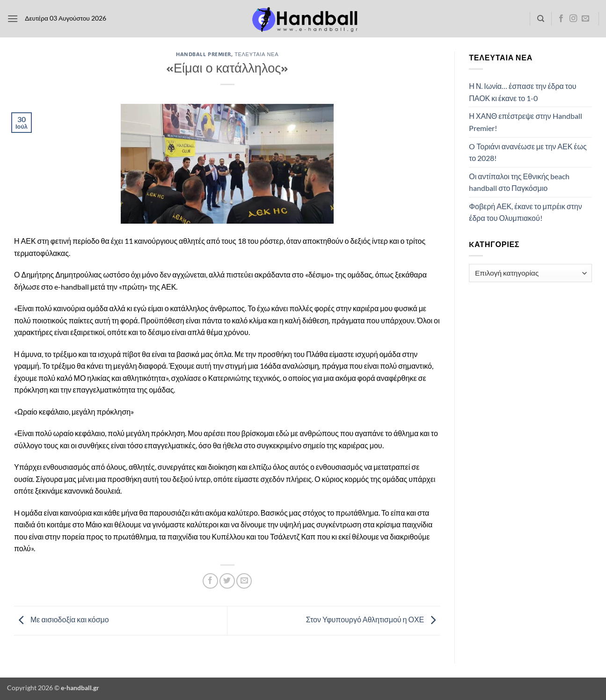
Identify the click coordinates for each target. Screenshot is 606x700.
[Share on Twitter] (227, 581)
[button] (13, 18)
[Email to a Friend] (244, 581)
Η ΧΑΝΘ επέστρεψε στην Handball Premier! (525, 122)
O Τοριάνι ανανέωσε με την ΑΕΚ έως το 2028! (528, 152)
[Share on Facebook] (210, 581)
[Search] (541, 19)
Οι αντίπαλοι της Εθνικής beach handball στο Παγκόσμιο (519, 182)
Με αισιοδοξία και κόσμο (62, 619)
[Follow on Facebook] (561, 19)
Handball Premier (204, 54)
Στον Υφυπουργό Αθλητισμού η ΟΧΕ (373, 619)
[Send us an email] (585, 19)
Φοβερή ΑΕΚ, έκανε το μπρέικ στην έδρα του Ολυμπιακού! (525, 212)
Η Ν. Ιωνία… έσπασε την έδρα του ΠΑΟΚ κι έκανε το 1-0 (522, 92)
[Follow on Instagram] (573, 19)
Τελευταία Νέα (256, 54)
